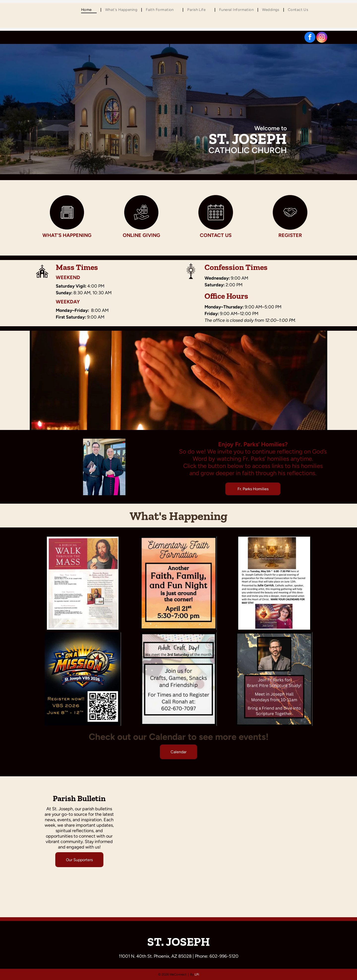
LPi (197, 974)
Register (290, 235)
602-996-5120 (224, 956)
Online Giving (141, 235)
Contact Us (216, 235)
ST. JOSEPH (179, 942)
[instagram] (322, 38)
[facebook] (310, 38)
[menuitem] (89, 10)
